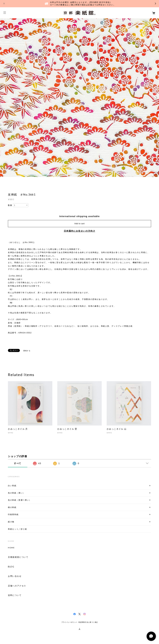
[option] (79, 98)
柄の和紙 (12, 507)
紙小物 (11, 522)
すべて (18, 463)
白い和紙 (12, 486)
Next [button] (156, 98)
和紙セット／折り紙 (17, 529)
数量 (10, 205)
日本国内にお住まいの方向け (80, 231)
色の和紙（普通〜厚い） (20, 500)
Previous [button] (3, 98)
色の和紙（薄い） (16, 493)
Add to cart (79, 224)
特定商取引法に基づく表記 (88, 622)
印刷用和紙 (13, 514)
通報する (27, 351)
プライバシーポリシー (69, 622)
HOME (11, 548)
